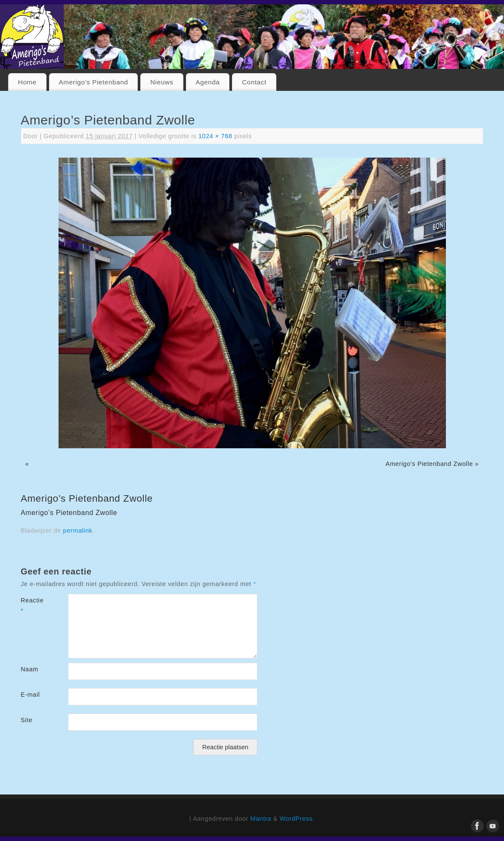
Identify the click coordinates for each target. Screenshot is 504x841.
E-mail (30, 695)
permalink (78, 531)
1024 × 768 (215, 136)
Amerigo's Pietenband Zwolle (429, 464)
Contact (254, 82)
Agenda (207, 82)
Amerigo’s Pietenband (93, 82)
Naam (29, 669)
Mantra (261, 819)
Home (27, 82)
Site (26, 720)
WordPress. (297, 819)
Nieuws (162, 82)
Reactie (32, 605)
